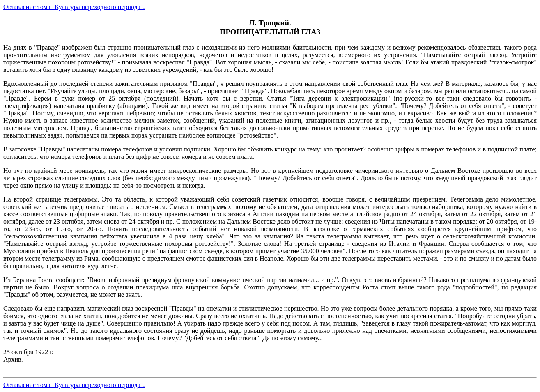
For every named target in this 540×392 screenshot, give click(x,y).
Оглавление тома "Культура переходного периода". (74, 7)
